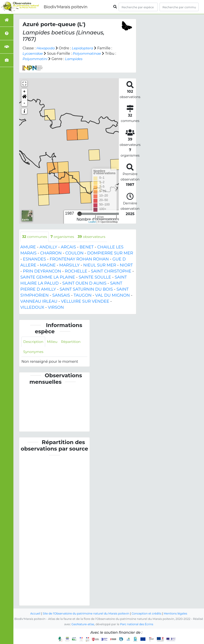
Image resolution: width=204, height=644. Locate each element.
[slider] (80, 214)
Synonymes (34, 352)
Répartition (72, 342)
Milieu (53, 342)
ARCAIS (68, 247)
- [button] (24, 103)
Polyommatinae (88, 53)
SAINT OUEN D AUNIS (84, 283)
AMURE (28, 247)
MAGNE (48, 265)
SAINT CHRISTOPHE (111, 271)
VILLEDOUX (32, 307)
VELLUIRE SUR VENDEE (85, 301)
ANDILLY (48, 247)
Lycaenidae (33, 53)
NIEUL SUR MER (100, 265)
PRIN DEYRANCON (42, 271)
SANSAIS (61, 295)
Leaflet (92, 222)
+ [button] (24, 92)
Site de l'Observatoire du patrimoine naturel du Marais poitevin (85, 614)
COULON (74, 253)
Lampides (77, 59)
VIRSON (56, 307)
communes (35, 237)
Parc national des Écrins (137, 624)
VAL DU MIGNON (113, 295)
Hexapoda (46, 48)
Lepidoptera (83, 48)
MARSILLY (69, 265)
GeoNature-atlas (82, 624)
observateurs (93, 237)
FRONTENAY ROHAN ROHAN (79, 259)
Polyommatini (37, 59)
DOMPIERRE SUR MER (110, 253)
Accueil (33, 614)
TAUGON (82, 295)
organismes (63, 237)
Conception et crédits (148, 614)
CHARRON (51, 253)
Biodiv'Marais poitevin (65, 7)
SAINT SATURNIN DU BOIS (86, 289)
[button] (24, 97)
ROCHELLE (76, 271)
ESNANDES (35, 259)
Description (34, 342)
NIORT (126, 265)
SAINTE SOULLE (95, 277)
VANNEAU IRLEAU (39, 301)
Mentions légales (177, 614)
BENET (87, 247)
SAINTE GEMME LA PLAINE (48, 277)
